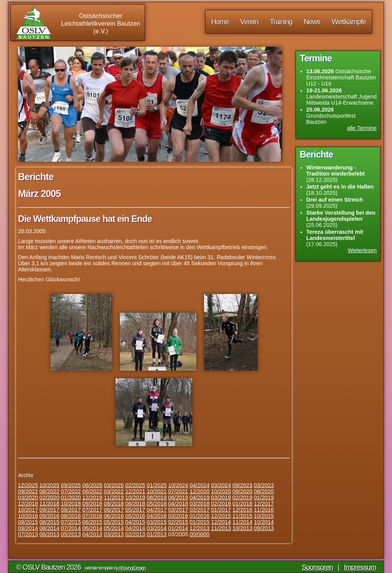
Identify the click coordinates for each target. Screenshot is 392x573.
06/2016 (114, 516)
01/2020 (71, 497)
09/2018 (92, 504)
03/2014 (157, 528)
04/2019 (199, 497)
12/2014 (221, 522)
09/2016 (49, 516)
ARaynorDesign (132, 568)
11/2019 (114, 497)
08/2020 (264, 491)
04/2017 (157, 510)
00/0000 (199, 534)
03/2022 (114, 491)
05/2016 (135, 516)
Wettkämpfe (349, 22)
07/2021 (178, 491)
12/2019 (92, 497)
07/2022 (71, 491)
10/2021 (157, 491)
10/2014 (264, 522)
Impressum (360, 567)
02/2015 (178, 522)
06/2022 (92, 491)
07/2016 (92, 516)
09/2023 (242, 485)
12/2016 (242, 510)
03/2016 (178, 516)
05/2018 (157, 504)
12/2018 (28, 504)
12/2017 (264, 504)
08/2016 (71, 516)
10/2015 (264, 516)
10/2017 (28, 510)
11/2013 (221, 528)
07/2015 (71, 522)
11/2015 (242, 516)
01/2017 (221, 510)
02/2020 (49, 497)
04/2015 (135, 522)
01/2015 (199, 522)
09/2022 (28, 491)
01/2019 (264, 497)
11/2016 (264, 510)
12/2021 (135, 491)
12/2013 (199, 528)
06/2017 (114, 510)
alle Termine (362, 128)
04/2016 (157, 516)
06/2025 (92, 485)
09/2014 (28, 528)
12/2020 (199, 491)
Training (281, 22)
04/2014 (135, 528)
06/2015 (92, 522)
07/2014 (71, 528)
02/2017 (199, 510)
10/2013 (242, 528)
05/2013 (71, 534)
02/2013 (135, 534)
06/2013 (49, 534)
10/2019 (135, 497)
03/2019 (221, 497)
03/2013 (114, 534)
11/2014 (242, 522)
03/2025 (114, 485)
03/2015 (157, 522)
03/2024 (221, 485)
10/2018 (71, 504)
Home (220, 22)
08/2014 (49, 528)
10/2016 (28, 516)
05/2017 (135, 510)
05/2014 (114, 528)
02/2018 (221, 504)
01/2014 (178, 528)
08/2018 (114, 504)
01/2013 (157, 534)
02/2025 (135, 485)
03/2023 (264, 485)
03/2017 (178, 510)
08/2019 (157, 497)
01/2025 (157, 485)
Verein (249, 22)
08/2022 (49, 491)
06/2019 (178, 497)
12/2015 (221, 516)
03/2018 (199, 504)
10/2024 (178, 485)
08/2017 (71, 510)
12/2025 (28, 485)
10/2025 (49, 485)
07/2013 (28, 534)
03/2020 (28, 497)
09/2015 (28, 522)
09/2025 (71, 485)
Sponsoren (317, 567)
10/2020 (221, 491)
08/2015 (49, 522)
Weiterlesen (362, 250)
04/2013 (92, 534)
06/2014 (92, 528)
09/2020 (242, 491)
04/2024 (199, 485)
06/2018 (135, 504)
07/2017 (92, 510)
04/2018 (178, 504)
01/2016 (199, 516)
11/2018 (49, 504)
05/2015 (114, 522)
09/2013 (264, 528)
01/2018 (242, 504)
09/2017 (49, 510)
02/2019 (242, 497)
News (312, 22)
